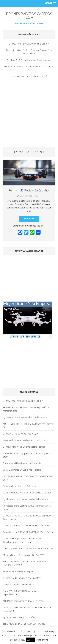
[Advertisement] (29, 113)
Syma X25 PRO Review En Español (19, 617)
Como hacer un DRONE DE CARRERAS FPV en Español (28, 532)
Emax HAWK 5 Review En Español (19, 571)
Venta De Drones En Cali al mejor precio (22, 470)
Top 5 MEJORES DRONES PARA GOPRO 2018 (24, 624)
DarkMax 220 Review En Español (18, 585)
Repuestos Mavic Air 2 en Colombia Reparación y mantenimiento (29, 52)
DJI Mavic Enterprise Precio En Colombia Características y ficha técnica (22, 540)
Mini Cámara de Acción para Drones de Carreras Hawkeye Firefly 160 (26, 563)
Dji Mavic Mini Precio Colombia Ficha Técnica (24, 447)
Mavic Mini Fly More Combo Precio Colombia (24, 440)
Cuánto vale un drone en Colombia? (20, 486)
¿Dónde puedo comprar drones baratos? (22, 578)
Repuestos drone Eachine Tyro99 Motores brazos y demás (27, 507)
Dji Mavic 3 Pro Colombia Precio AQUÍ (29, 76)
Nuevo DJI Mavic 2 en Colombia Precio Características (28, 548)
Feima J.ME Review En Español (29, 190)
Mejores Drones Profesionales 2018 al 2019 (24, 555)
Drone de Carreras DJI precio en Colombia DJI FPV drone (26, 455)
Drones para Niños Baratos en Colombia (22, 463)
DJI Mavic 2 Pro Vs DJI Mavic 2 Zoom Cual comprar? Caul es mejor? (27, 517)
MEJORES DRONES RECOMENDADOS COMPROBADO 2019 (28, 478)
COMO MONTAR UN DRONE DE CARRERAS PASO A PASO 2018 (27, 609)
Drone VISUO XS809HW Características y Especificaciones (22, 593)
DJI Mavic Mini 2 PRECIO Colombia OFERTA (29, 44)
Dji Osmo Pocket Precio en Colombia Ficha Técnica (27, 493)
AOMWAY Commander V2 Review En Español (24, 601)
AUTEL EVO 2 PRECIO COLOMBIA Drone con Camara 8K (29, 68)
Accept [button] (30, 640)
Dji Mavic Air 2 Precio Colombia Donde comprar (29, 60)
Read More (29, 219)
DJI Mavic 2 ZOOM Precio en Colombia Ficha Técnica (28, 526)
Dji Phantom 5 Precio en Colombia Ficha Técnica (26, 499)
